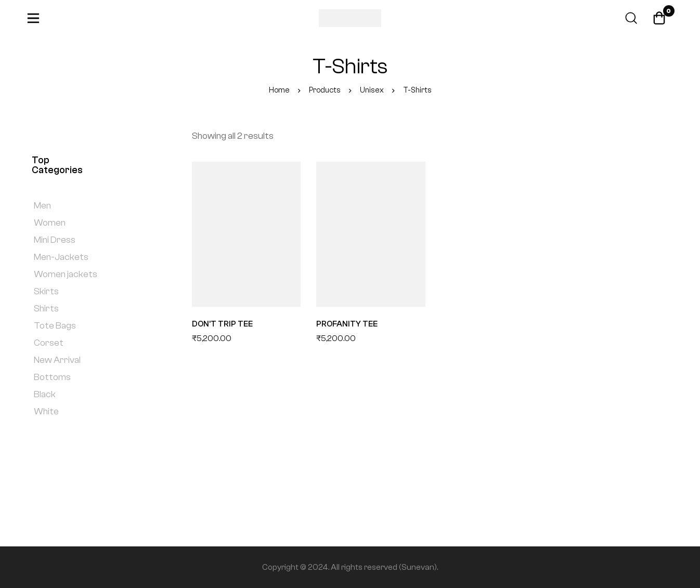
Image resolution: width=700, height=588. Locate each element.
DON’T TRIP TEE (223, 324)
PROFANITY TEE (347, 324)
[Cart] (659, 18)
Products (325, 90)
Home (279, 90)
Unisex (372, 90)
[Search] (630, 18)
